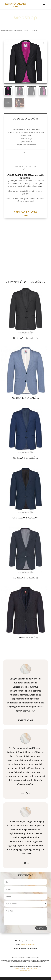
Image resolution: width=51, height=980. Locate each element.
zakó (21, 31)
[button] (44, 43)
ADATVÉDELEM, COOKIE (31, 969)
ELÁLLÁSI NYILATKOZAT (25, 970)
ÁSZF (23, 969)
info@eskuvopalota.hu (28, 945)
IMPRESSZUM (17, 969)
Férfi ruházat (13, 31)
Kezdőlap (4, 31)
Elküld (40, 928)
